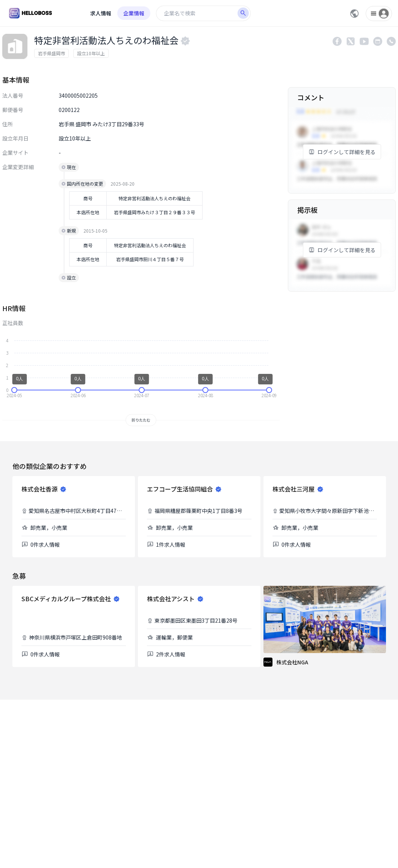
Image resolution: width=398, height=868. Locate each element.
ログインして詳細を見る (342, 152)
